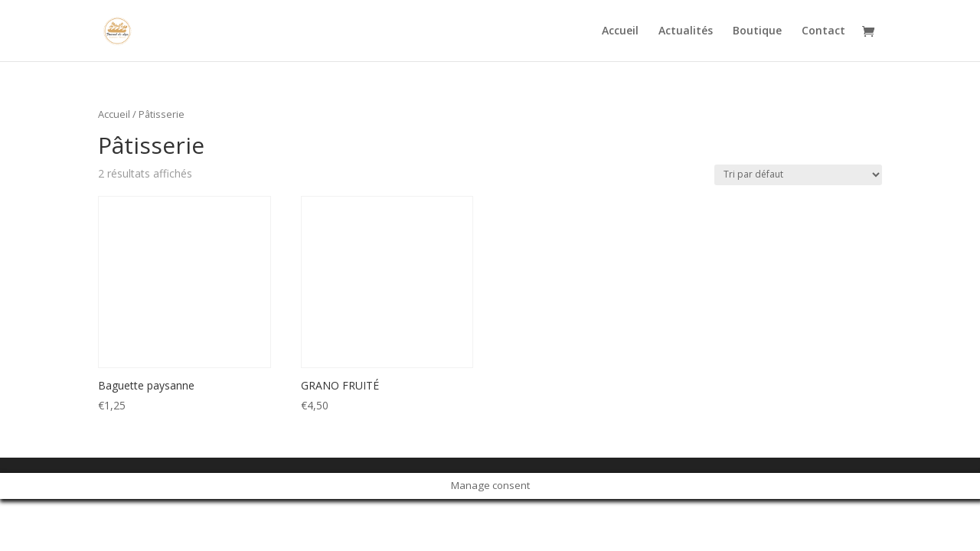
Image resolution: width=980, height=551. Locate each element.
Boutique (757, 31)
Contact (823, 31)
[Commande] (798, 175)
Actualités (686, 31)
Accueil (620, 31)
